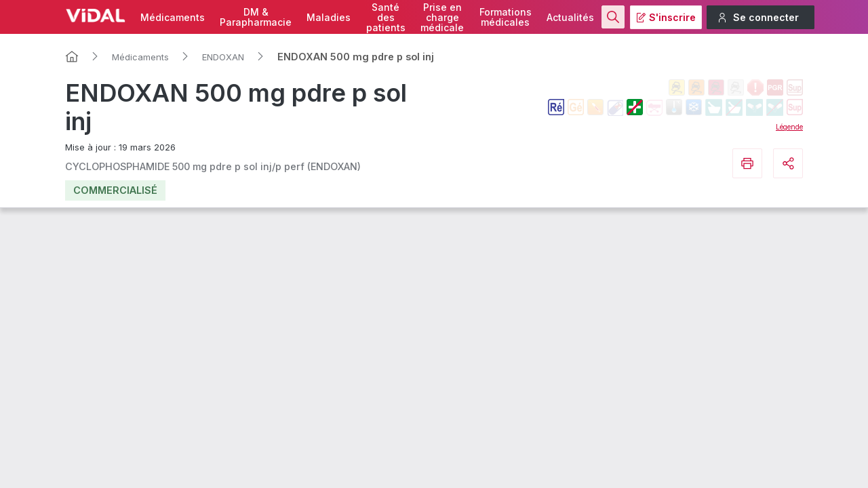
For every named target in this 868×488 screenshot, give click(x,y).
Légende (789, 127)
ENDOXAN (223, 57)
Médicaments (173, 17)
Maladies (329, 17)
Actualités (570, 17)
